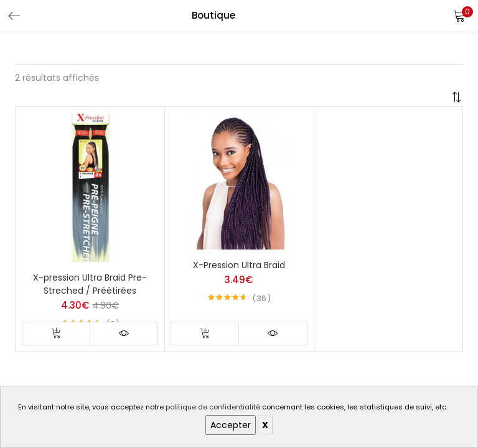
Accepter (231, 425)
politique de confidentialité (213, 407)
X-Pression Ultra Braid (239, 265)
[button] (459, 16)
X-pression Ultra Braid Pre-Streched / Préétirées (90, 284)
